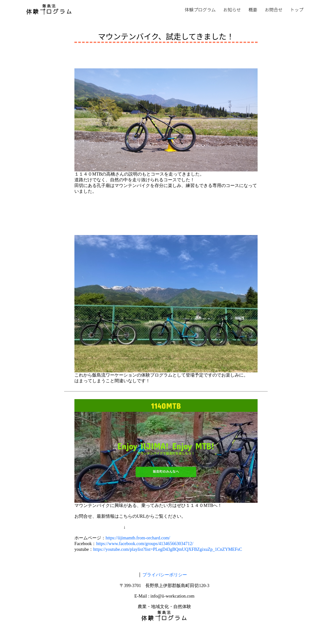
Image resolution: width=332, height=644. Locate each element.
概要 (253, 10)
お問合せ (274, 10)
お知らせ (232, 10)
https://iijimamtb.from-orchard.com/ (138, 538)
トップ (297, 10)
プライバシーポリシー (165, 575)
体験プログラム (200, 10)
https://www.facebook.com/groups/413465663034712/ (145, 544)
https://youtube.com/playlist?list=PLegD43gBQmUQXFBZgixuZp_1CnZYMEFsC (168, 549)
